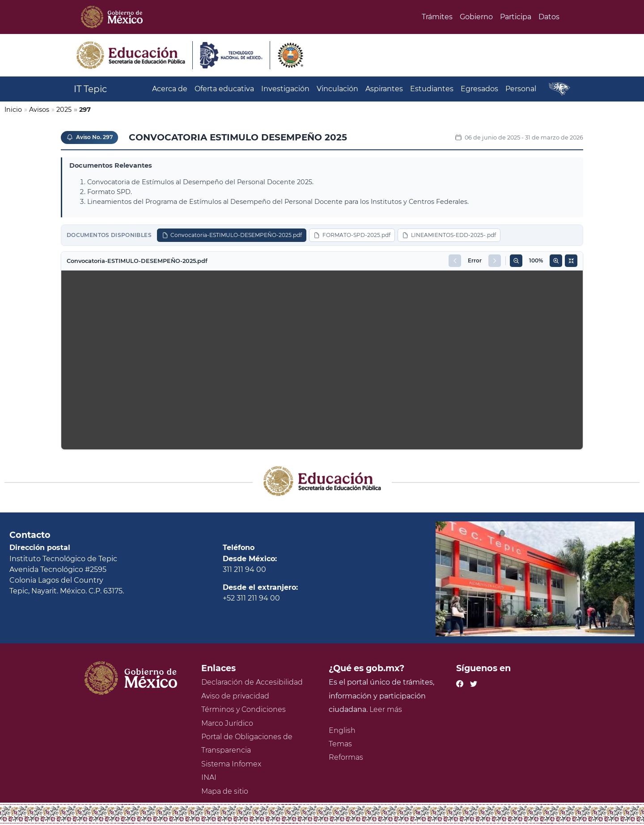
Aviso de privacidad (235, 696)
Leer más (386, 709)
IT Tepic (90, 89)
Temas (340, 744)
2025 (64, 110)
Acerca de (170, 89)
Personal (521, 89)
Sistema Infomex (231, 764)
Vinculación (337, 89)
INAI (209, 777)
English (342, 730)
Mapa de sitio (225, 791)
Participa (516, 17)
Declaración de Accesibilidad (252, 682)
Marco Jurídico (227, 723)
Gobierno (476, 17)
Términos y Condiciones (244, 709)
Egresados (479, 89)
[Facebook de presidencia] (460, 682)
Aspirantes (384, 89)
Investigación (285, 89)
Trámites (437, 17)
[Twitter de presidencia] (474, 682)
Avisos (39, 110)
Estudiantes (432, 89)
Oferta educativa (224, 89)
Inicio (13, 110)
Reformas (346, 757)
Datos (549, 17)
